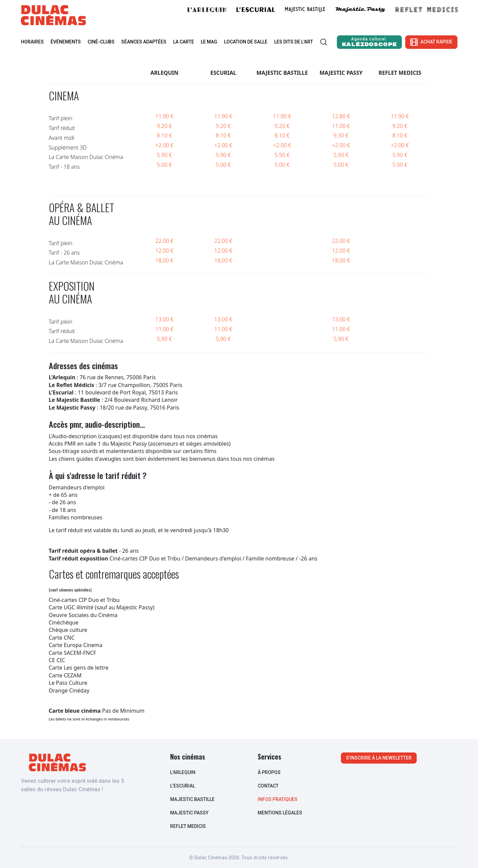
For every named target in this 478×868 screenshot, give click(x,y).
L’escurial (183, 786)
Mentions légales (280, 813)
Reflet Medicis (188, 826)
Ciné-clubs (101, 42)
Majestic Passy (189, 813)
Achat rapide (431, 42)
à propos (269, 772)
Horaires (32, 42)
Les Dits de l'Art (294, 42)
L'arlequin (183, 772)
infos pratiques (278, 799)
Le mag (209, 42)
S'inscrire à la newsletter (379, 758)
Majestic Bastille (192, 799)
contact (268, 786)
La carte (184, 42)
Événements (66, 42)
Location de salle (246, 42)
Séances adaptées (144, 42)
